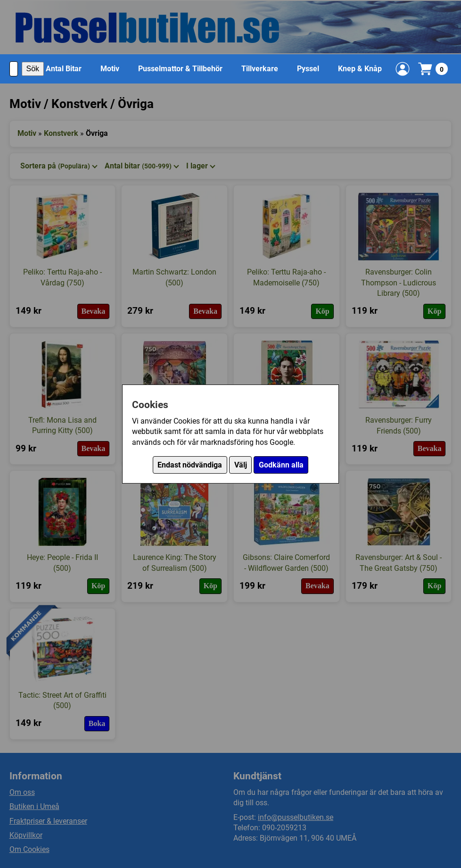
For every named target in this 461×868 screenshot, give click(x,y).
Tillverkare (260, 69)
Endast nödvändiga (190, 465)
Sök (33, 69)
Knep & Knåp (360, 69)
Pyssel (308, 69)
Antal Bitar (64, 69)
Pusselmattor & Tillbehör (180, 69)
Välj (241, 465)
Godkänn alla (281, 465)
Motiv (110, 69)
